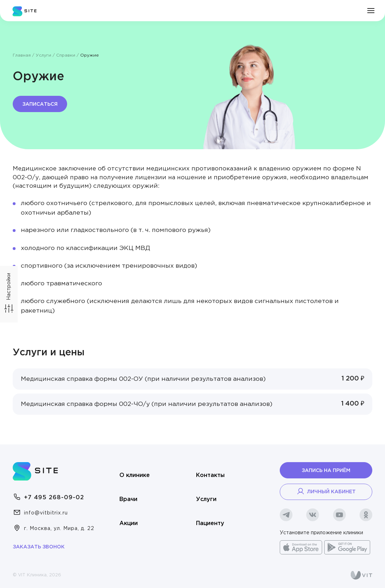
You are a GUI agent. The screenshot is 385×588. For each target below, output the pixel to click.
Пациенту (210, 523)
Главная (22, 55)
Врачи (128, 499)
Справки (66, 55)
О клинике (135, 475)
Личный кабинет (326, 491)
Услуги (43, 55)
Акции (129, 523)
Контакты (210, 475)
